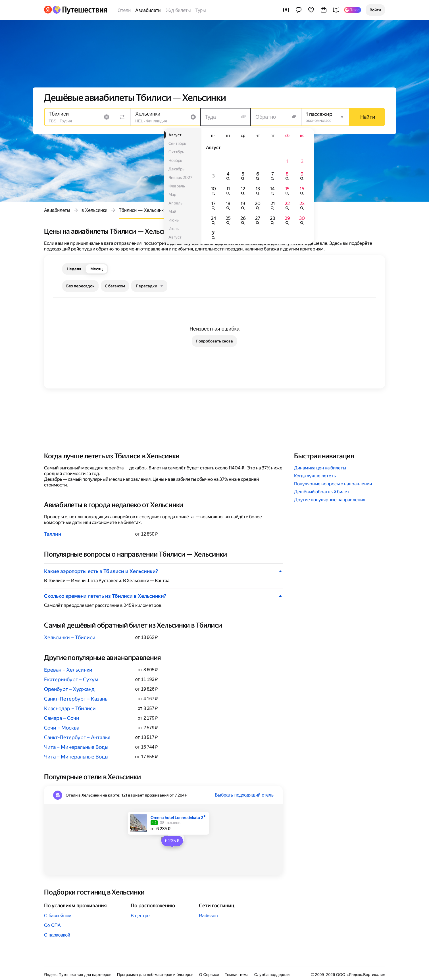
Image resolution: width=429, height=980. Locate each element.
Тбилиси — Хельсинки (142, 210)
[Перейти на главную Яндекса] (48, 10)
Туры (201, 10)
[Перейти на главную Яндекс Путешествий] (80, 10)
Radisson (208, 916)
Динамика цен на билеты (320, 468)
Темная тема (237, 975)
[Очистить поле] (107, 117)
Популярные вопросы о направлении (333, 484)
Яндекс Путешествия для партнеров (78, 975)
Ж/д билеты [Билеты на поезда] (178, 10)
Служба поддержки (272, 975)
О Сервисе (209, 975)
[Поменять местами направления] (122, 117)
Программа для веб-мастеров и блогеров (155, 975)
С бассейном (58, 916)
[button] (375, 10)
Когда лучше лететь (315, 476)
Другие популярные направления (330, 500)
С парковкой (57, 935)
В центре (140, 916)
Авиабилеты (148, 10)
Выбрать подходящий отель (244, 795)
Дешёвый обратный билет (322, 492)
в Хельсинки (94, 210)
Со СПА (52, 925)
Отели (124, 10)
